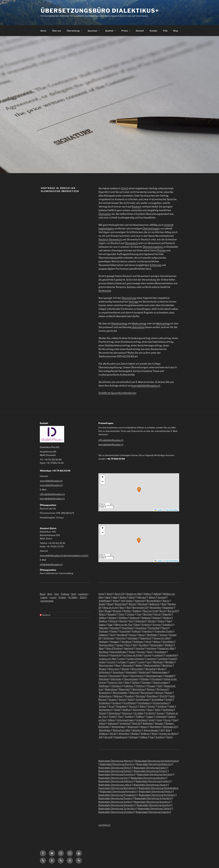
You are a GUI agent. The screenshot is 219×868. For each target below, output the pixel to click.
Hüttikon (169, 645)
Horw (128, 645)
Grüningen (133, 638)
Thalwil (112, 716)
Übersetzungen (151, 229)
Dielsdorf (157, 618)
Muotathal (151, 669)
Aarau (101, 594)
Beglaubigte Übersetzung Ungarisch (153, 812)
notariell (169, 225)
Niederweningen (160, 672)
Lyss (149, 662)
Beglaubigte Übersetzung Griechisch (155, 774)
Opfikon (136, 682)
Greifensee (109, 638)
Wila (168, 730)
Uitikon (111, 720)
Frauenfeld (125, 631)
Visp (175, 720)
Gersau (133, 635)
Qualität (111, 31)
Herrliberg (126, 642)
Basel (43, 594)
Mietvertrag (163, 324)
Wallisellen (148, 723)
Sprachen (94, 31)
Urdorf (152, 720)
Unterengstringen (125, 720)
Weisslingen (105, 730)
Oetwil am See (115, 682)
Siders (143, 706)
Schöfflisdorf (130, 703)
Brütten (127, 611)
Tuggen (150, 716)
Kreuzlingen (160, 652)
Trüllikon (140, 716)
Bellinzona (155, 604)
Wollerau (145, 734)
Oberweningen (131, 679)
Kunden (153, 31)
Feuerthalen (128, 628)
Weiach (144, 727)
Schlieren (117, 703)
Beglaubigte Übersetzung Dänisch (115, 768)
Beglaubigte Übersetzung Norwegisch (118, 791)
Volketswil (113, 723)
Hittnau (157, 642)
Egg (169, 621)
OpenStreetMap (172, 510)
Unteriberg (141, 720)
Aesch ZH (119, 594)
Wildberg (103, 734)
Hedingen (103, 642)
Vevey (167, 720)
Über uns (57, 31)
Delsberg (146, 618)
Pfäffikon (140, 686)
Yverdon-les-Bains (168, 734)
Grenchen (121, 638)
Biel (129, 607)
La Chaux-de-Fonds (132, 655)
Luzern (53, 597)
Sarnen (122, 699)
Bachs (166, 601)
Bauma (133, 604)
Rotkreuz (118, 696)
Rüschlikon (152, 696)
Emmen (157, 625)
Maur (118, 665)
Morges (103, 669)
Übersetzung (75, 31)
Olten (127, 682)
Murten (161, 669)
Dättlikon (123, 618)
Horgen (120, 645)
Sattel (131, 699)
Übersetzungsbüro (153, 247)
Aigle (115, 597)
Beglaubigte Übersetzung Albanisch (116, 761)
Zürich (125, 188)
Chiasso (131, 614)
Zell (101, 737)
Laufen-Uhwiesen (136, 659)
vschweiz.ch (104, 825)
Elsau (137, 625)
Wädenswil (133, 727)
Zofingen (134, 737)
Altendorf (142, 597)
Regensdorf (125, 689)
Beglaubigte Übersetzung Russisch (115, 798)
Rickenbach (105, 693)
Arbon (116, 601)
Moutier (125, 669)
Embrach (146, 625)
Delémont (135, 618)
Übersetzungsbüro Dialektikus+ (100, 11)
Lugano (44, 597)
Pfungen (151, 686)
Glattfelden (152, 635)
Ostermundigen (161, 682)
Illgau (101, 648)
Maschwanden (106, 665)
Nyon (125, 676)
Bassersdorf (121, 604)
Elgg (110, 625)
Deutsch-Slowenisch (110, 240)
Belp (164, 604)
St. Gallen (73, 597)
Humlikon (143, 645)
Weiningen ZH (170, 727)
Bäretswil (143, 604)
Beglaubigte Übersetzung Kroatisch (153, 781)
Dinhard (113, 621)
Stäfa (158, 710)
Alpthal (123, 597)
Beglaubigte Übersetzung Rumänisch (157, 795)
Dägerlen (167, 614)
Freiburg (65, 594)
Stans (150, 710)
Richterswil (162, 689)
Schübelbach (145, 703)
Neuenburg (118, 672)
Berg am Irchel (111, 607)
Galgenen (103, 635)
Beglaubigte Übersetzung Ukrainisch (116, 812)
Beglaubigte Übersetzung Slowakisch (152, 802)
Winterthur (124, 734)
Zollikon (144, 737)
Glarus (142, 635)
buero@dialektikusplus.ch (146, 386)
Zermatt (108, 737)
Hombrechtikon (106, 645)
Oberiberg (104, 679)
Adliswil (157, 594)
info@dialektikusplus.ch (51, 564)
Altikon (152, 597)
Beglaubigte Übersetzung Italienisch (116, 781)
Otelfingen (104, 686)
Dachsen (148, 614)
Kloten (132, 652)
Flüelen (114, 631)
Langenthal (171, 655)
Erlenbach (168, 625)
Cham (122, 614)
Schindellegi (157, 699)
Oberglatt (169, 676)
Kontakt (140, 31)
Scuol (111, 706)
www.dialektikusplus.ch (51, 481)
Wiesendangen (151, 730)
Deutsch (137, 207)
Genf (74, 594)
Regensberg (111, 689)
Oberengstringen (154, 676)
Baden (102, 604)
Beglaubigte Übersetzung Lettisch (115, 785)
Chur (57, 594)
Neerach (103, 676)
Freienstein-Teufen (164, 631)
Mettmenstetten (152, 665)
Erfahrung (155, 265)
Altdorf (132, 597)
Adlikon (148, 594)
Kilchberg (103, 652)
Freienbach (147, 631)
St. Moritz (150, 713)
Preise (126, 31)
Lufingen (122, 662)
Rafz (160, 686)
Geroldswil (122, 635)
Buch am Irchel (151, 611)
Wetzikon (137, 730)
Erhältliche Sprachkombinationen (117, 393)
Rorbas (169, 693)
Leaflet (158, 510)
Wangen (159, 723)
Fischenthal (154, 628)
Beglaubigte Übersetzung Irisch (114, 778)
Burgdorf (112, 614)
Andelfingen (105, 601)
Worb (154, 734)
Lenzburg (163, 659)
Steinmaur (127, 713)
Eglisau (102, 625)
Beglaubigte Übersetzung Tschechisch (117, 808)
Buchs (163, 611)
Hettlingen (138, 642)
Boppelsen (168, 607)
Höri (135, 645)
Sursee (160, 713)
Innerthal (140, 648)
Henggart (115, 642)
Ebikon (161, 621)
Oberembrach (137, 676)
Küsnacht (104, 655)
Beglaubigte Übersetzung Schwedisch (153, 798)
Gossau (163, 635)
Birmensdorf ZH (140, 607)
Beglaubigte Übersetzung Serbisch (115, 802)
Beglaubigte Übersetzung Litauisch (150, 785)
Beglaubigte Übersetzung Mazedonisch (117, 788)
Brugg (108, 611)
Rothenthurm (105, 696)
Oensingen (157, 679)
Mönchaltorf (137, 669)
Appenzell (140, 601)
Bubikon (137, 611)
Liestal (173, 659)
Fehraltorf (115, 628)
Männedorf (128, 665)
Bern (50, 594)
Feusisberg (141, 628)
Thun (120, 716)
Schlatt (169, 699)
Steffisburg (168, 710)
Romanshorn (147, 693)
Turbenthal (161, 716)
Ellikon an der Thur (123, 625)
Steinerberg (114, 713)
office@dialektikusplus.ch (52, 494)
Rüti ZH (163, 696)
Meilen (139, 665)
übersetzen (138, 327)
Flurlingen (104, 631)
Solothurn (162, 706)
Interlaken (151, 648)
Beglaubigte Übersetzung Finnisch (151, 771)
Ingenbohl (129, 648)
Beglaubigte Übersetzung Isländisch (148, 778)
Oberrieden (116, 679)
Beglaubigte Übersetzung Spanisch (154, 805)
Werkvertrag (139, 324)
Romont (159, 693)
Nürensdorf (115, 676)
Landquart (158, 655)
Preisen (162, 250)
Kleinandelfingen (118, 652)
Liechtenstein (47, 601)
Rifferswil (134, 693)
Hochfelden (168, 642)
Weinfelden (155, 727)
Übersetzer (105, 214)
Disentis (123, 621)
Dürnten (152, 621)
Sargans (113, 699)
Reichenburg (138, 689)
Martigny (170, 662)
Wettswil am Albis (121, 730)
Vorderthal (125, 723)
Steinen (103, 713)
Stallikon (127, 710)
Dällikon (103, 618)
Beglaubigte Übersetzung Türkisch (155, 808)
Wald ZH (136, 723)
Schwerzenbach (161, 703)
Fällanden (103, 628)
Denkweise (105, 291)
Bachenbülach (154, 601)
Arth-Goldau (127, 601)
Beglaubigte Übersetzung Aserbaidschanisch (157, 761)
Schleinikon (104, 703)
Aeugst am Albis (134, 594)
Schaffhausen (143, 699)
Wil (162, 730)
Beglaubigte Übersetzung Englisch (150, 768)
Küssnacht (116, 655)
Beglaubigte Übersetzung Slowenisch (116, 805)
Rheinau (151, 689)
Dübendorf (141, 621)
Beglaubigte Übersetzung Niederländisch (159, 788)
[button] (139, 490)
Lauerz (122, 659)
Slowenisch (131, 243)
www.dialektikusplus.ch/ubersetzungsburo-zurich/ (64, 555)
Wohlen (135, 734)
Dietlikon (103, 621)
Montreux (167, 665)
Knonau (141, 652)
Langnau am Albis (108, 659)
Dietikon (167, 618)
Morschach (114, 669)
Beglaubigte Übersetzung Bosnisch (117, 764)
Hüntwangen (156, 645)
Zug (152, 737)
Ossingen (146, 682)
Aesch (109, 594)
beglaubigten (106, 229)
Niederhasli (144, 672)
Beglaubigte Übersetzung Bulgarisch (154, 764)
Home (43, 31)
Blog (176, 31)
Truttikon (129, 716)
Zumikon (160, 737)
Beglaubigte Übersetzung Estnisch (115, 771)
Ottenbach (117, 686)
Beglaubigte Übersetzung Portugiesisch (118, 795)
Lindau (102, 662)
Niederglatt (131, 672)
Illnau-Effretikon (114, 648)
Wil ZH (113, 734)
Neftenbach (105, 672)
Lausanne (83, 594)
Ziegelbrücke (121, 737)
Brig (101, 611)
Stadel (117, 710)
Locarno (112, 662)
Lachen (148, 655)
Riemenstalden (120, 693)
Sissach (152, 706)
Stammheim (139, 710)
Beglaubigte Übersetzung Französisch (117, 774)
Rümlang (140, 696)
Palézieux (129, 686)
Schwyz (62, 597)
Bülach (102, 614)
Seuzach (133, 706)
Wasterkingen (118, 727)
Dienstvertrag (119, 324)
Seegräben (122, 706)
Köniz (150, 652)
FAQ (165, 31)
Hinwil (148, 642)
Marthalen (158, 662)
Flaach (165, 628)
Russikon (129, 696)
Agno (108, 597)
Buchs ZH (173, 611)
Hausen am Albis (162, 638)
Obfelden (145, 679)
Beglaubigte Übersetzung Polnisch (156, 791)
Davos (157, 614)
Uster (160, 720)
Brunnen (117, 611)
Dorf (131, 621)
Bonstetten (156, 607)
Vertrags (134, 302)
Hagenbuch (146, 638)
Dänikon (113, 618)
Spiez (172, 706)
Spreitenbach (105, 710)
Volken (102, 723)
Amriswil (162, 597)
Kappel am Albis (166, 648)
